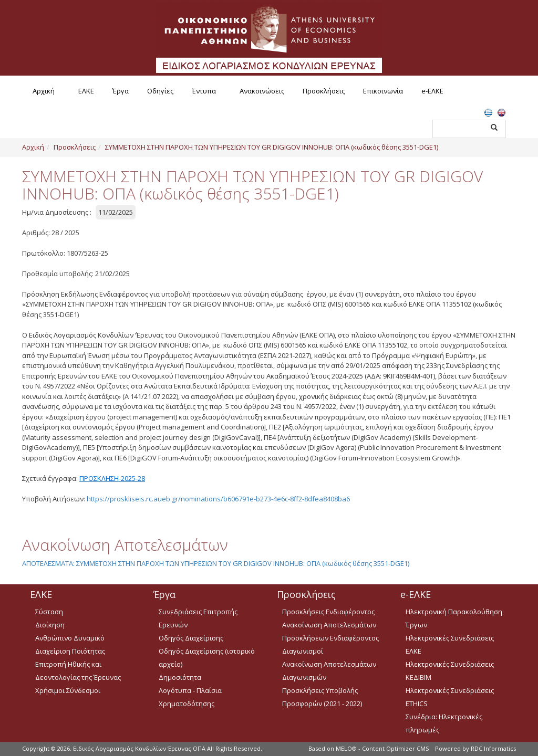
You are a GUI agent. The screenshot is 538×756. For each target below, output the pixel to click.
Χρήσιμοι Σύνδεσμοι (68, 690)
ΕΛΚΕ (86, 91)
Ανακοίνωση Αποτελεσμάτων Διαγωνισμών (329, 671)
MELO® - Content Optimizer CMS (382, 748)
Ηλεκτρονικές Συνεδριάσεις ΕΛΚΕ (450, 644)
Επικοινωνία (383, 91)
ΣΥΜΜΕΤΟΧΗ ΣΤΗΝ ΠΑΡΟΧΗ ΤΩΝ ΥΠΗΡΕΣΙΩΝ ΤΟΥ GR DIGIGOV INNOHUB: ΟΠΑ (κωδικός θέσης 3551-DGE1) (272, 147)
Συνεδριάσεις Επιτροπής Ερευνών (198, 618)
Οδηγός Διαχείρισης (191, 638)
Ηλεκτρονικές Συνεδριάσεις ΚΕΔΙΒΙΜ (450, 671)
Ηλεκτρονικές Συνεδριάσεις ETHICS (450, 697)
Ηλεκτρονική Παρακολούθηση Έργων (454, 618)
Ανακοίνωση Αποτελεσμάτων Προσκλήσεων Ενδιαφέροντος (330, 631)
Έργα (121, 91)
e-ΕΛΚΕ (432, 91)
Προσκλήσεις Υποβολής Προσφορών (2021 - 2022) (322, 697)
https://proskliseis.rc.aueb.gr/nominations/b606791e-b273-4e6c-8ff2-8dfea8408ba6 (218, 499)
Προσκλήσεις (324, 91)
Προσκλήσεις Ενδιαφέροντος (328, 612)
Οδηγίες (160, 91)
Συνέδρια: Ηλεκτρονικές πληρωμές (444, 723)
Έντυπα (204, 91)
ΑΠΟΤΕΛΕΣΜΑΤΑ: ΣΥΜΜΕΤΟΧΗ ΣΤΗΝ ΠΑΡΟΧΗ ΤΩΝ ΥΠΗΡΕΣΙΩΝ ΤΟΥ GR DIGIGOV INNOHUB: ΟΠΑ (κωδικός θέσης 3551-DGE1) (216, 563)
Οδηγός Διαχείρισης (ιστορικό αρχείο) (207, 658)
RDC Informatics (493, 748)
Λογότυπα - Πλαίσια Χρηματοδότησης (190, 697)
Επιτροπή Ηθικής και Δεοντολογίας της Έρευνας (78, 671)
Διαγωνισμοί (303, 651)
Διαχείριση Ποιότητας (70, 651)
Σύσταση (49, 612)
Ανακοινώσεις (262, 91)
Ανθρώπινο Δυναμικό (70, 638)
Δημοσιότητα (180, 677)
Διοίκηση (50, 625)
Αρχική (44, 91)
